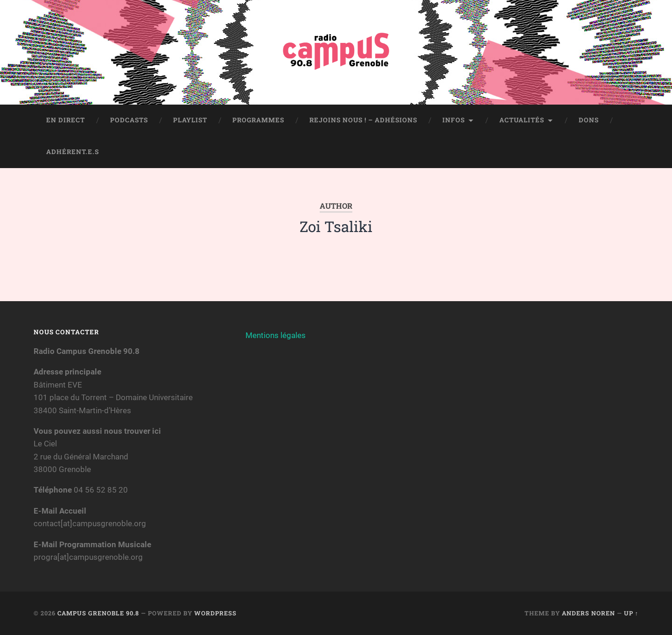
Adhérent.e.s (73, 152)
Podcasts (129, 120)
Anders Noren (588, 613)
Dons (589, 120)
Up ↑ (631, 613)
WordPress (215, 613)
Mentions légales (276, 335)
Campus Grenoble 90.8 (98, 613)
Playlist (190, 120)
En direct (66, 120)
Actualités (522, 120)
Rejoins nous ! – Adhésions (363, 120)
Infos (454, 120)
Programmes (258, 120)
